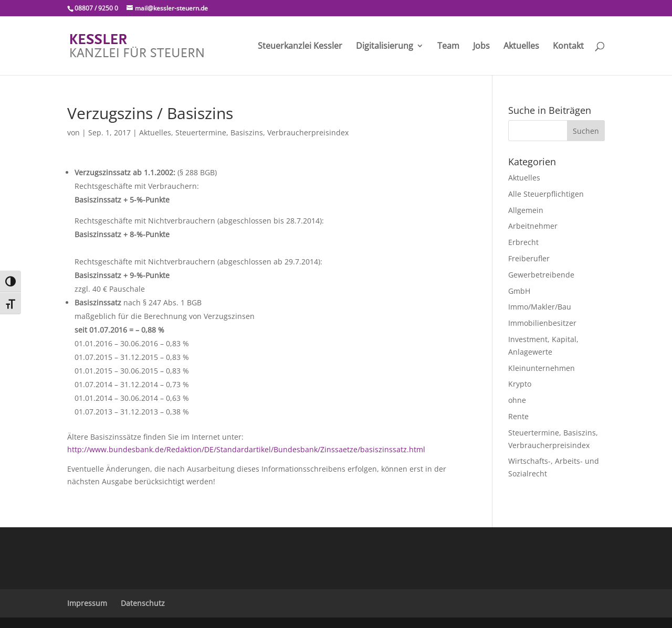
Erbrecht (523, 242)
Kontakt (568, 47)
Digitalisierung (385, 47)
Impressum (87, 603)
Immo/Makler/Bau (540, 307)
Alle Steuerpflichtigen (546, 194)
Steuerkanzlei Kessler (300, 47)
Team (448, 47)
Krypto (520, 384)
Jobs (481, 47)
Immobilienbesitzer (542, 323)
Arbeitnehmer (533, 226)
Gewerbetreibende (541, 275)
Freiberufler (529, 258)
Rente (518, 416)
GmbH (519, 291)
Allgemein (526, 210)
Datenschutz (143, 603)
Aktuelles (521, 47)
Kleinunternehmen (542, 368)
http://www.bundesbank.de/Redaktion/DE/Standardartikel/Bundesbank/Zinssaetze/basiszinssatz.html (246, 449)
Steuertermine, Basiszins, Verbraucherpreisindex (262, 132)
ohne (517, 400)
